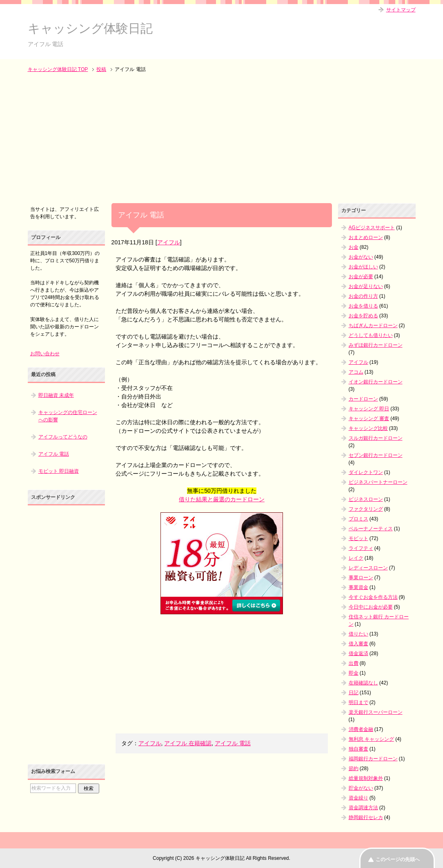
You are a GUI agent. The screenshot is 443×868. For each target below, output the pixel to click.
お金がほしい (363, 267)
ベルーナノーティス (371, 529)
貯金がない (361, 788)
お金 (354, 247)
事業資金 (358, 587)
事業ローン (361, 578)
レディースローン (368, 568)
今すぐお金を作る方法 (373, 597)
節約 (354, 768)
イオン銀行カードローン (376, 382)
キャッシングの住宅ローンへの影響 (68, 416)
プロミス (358, 519)
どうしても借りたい (371, 335)
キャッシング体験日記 (90, 28)
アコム (356, 372)
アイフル (169, 242)
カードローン (363, 399)
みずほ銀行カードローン (376, 345)
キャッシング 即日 (369, 409)
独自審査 (358, 749)
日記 (354, 693)
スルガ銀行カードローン (376, 438)
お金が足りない (366, 286)
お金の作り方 (363, 296)
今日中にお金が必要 (371, 607)
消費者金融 (361, 729)
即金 (354, 673)
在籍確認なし (363, 683)
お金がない (361, 257)
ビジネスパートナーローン (378, 482)
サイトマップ (401, 10)
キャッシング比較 (368, 428)
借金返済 (358, 653)
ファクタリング (366, 509)
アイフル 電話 (233, 743)
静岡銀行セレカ (366, 817)
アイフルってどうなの (63, 437)
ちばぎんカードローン (373, 325)
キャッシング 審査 (369, 418)
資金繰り (358, 798)
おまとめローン (366, 237)
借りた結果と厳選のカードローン (222, 499)
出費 (354, 663)
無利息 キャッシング (371, 739)
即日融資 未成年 (56, 395)
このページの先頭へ (398, 859)
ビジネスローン (366, 499)
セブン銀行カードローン (376, 455)
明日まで (358, 702)
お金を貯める (363, 316)
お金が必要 (361, 277)
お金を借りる (363, 306)
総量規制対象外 (366, 778)
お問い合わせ (45, 354)
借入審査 (358, 644)
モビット (358, 538)
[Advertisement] (222, 139)
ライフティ (361, 548)
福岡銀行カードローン (373, 759)
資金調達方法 (363, 808)
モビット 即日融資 (59, 471)
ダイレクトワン (366, 472)
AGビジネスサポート (372, 228)
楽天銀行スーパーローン (376, 712)
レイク (356, 558)
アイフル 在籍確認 (188, 743)
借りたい (358, 634)
